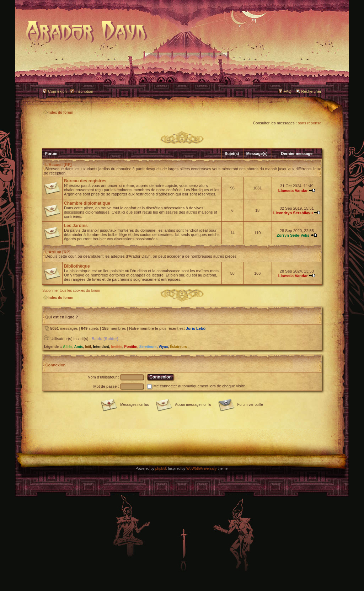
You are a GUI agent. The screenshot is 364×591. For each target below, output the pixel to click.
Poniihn (131, 347)
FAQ (288, 91)
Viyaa (163, 347)
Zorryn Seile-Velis (293, 235)
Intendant (101, 347)
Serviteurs (148, 347)
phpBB (161, 469)
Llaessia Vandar (293, 190)
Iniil (88, 347)
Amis (79, 347)
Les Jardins (76, 226)
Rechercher (311, 91)
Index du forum (58, 112)
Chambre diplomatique (87, 203)
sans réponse (310, 123)
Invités (117, 347)
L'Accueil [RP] (59, 165)
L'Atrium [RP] (58, 252)
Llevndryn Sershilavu (293, 213)
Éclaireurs (178, 347)
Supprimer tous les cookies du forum (71, 291)
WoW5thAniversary (201, 469)
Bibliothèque (77, 266)
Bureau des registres (85, 181)
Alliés (68, 347)
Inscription (84, 91)
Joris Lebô (196, 328)
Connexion (57, 91)
